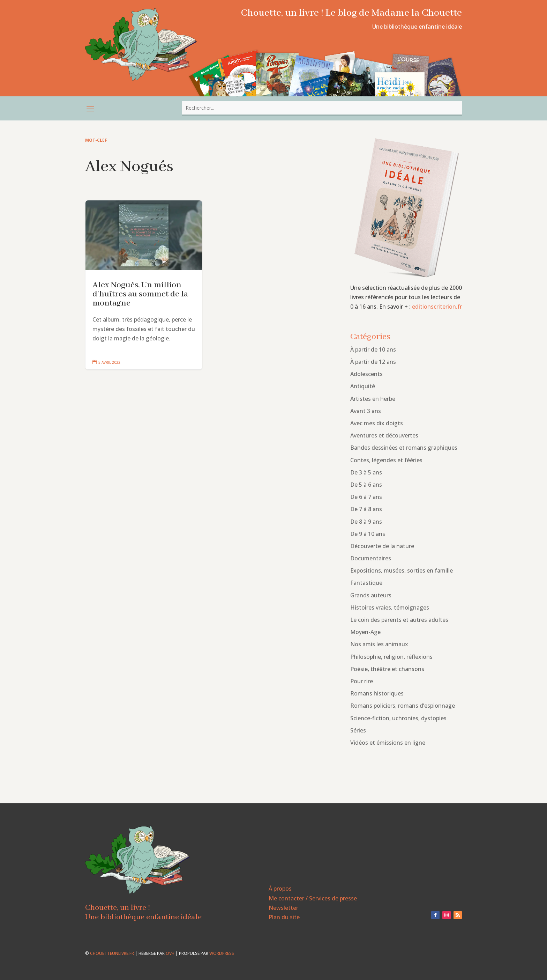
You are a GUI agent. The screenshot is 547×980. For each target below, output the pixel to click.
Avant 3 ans (366, 411)
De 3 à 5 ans (366, 472)
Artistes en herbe (373, 399)
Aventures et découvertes (384, 435)
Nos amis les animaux (379, 644)
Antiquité (363, 386)
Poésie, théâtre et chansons (387, 669)
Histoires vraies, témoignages (390, 607)
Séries (358, 730)
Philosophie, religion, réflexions (391, 657)
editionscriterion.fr (437, 307)
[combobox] (322, 108)
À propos (280, 889)
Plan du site (284, 917)
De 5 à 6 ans (366, 485)
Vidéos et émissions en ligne (388, 743)
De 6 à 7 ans (366, 497)
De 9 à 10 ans (368, 534)
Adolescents (366, 374)
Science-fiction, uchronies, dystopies (398, 718)
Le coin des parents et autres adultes (399, 620)
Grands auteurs (371, 595)
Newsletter (283, 908)
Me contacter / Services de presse (313, 898)
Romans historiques (377, 693)
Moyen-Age (365, 632)
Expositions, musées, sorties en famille (402, 570)
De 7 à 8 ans (366, 509)
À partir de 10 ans (373, 349)
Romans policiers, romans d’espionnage (403, 706)
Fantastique (366, 583)
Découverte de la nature (382, 546)
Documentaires (371, 558)
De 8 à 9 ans (366, 522)
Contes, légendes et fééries (386, 460)
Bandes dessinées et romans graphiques (404, 448)
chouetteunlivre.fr (112, 953)
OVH (170, 953)
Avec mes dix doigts (377, 423)
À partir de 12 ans (373, 362)
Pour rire (362, 681)
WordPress (222, 953)
